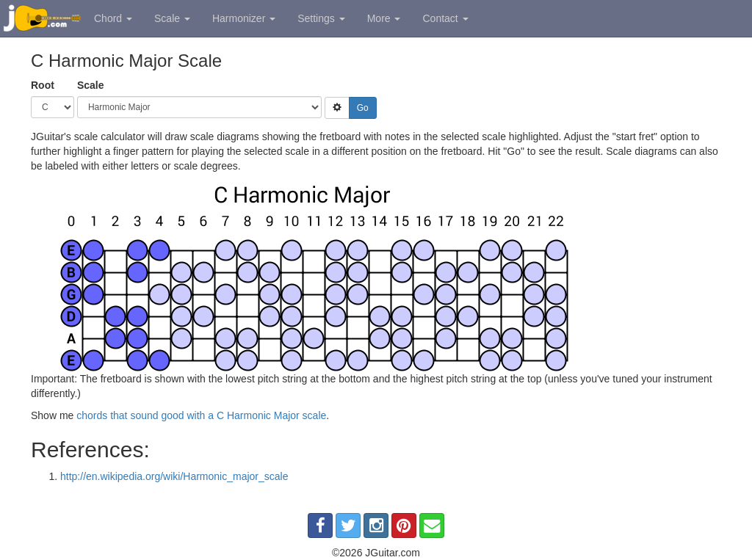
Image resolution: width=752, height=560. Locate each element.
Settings (321, 18)
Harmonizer (244, 18)
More (384, 18)
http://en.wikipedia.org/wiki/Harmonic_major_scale (174, 476)
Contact (445, 18)
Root (43, 85)
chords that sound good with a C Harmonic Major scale (201, 415)
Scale (172, 18)
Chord (113, 18)
